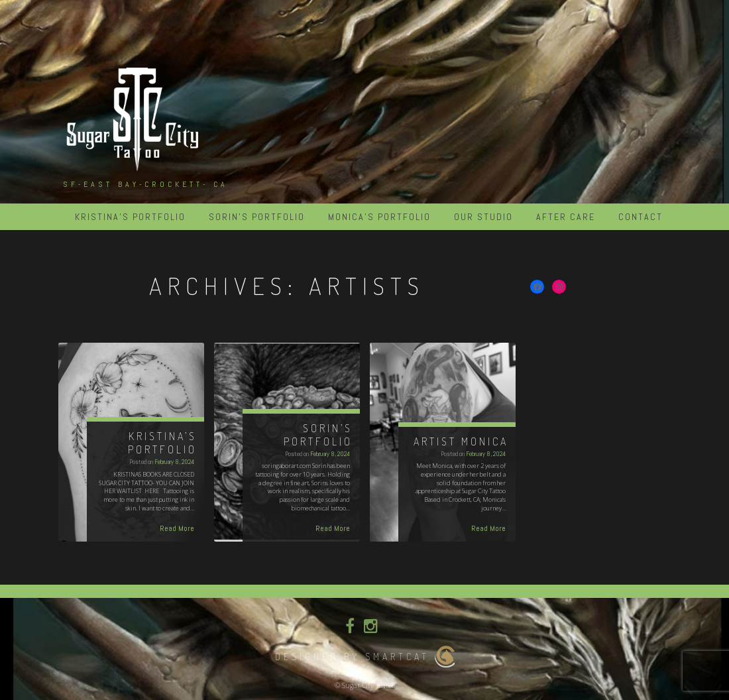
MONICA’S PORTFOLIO (379, 217)
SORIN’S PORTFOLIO (257, 217)
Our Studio (483, 217)
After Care (566, 217)
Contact (641, 217)
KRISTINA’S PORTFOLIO (130, 217)
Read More (177, 528)
